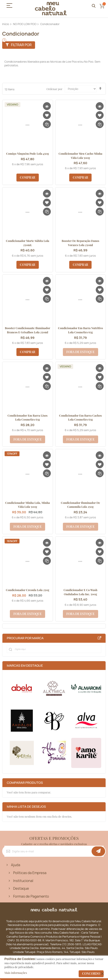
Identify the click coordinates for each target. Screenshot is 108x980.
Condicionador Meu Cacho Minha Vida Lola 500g (80, 156)
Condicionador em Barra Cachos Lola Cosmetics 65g (81, 417)
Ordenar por (54, 89)
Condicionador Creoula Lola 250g (28, 590)
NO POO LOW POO (25, 24)
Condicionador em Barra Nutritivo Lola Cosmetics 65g (81, 330)
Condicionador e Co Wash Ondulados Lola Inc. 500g (80, 592)
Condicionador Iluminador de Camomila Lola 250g (81, 505)
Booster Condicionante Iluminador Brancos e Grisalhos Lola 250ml (27, 330)
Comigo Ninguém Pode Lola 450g (27, 153)
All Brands (99, 638)
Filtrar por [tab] (21, 45)
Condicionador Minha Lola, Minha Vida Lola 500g (28, 505)
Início (6, 24)
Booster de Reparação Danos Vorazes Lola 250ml (80, 243)
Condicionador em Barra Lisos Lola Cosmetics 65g (27, 417)
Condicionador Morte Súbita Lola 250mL (27, 243)
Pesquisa (94, 6)
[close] (103, 974)
